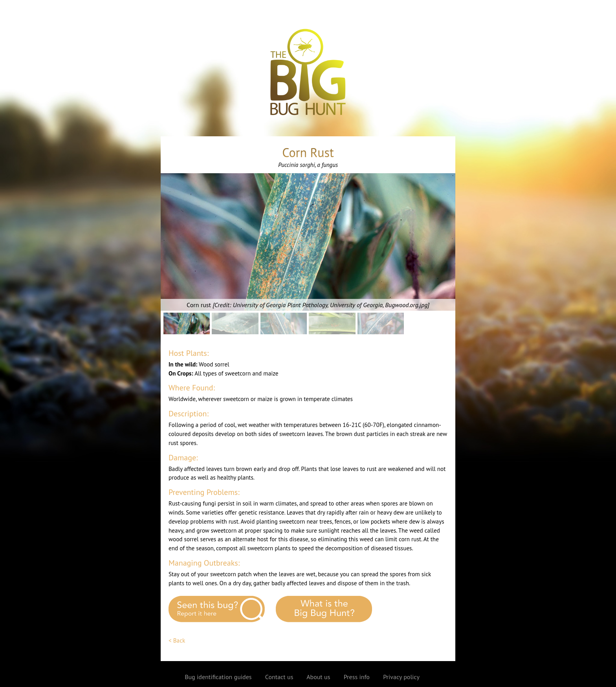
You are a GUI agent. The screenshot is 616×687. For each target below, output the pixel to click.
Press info (357, 677)
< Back (177, 640)
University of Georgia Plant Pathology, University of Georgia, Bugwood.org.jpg (330, 305)
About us (318, 677)
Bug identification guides (218, 677)
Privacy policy (401, 677)
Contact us (279, 677)
